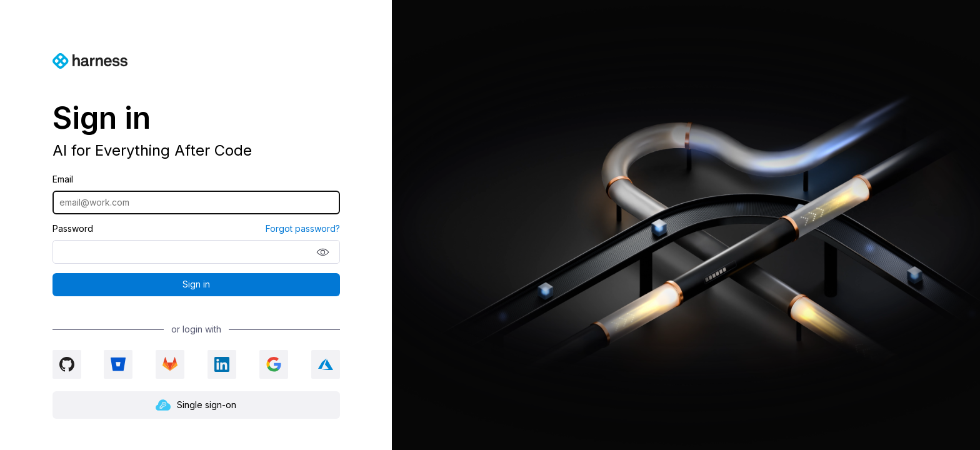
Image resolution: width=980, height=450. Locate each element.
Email (63, 179)
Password (73, 229)
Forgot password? (303, 229)
